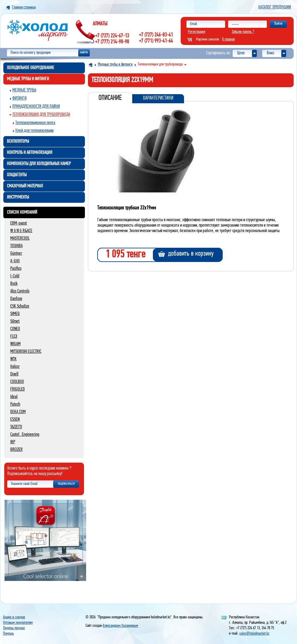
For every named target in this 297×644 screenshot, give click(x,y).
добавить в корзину (191, 254)
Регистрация (197, 32)
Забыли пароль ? (243, 32)
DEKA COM (18, 412)
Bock (14, 284)
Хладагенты (17, 175)
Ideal (14, 397)
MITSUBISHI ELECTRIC (26, 352)
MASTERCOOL (20, 238)
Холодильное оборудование (31, 68)
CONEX (15, 329)
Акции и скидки (14, 617)
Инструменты (18, 197)
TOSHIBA (16, 246)
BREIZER (16, 450)
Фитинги (19, 98)
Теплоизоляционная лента (35, 123)
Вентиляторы (18, 142)
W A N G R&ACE (21, 231)
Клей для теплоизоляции (34, 131)
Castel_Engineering (25, 435)
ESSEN (15, 419)
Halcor (15, 367)
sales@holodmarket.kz (254, 634)
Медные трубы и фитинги (28, 79)
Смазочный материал (25, 186)
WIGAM (15, 344)
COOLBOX (17, 382)
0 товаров (228, 39)
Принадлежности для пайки (36, 107)
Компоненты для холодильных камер (39, 164)
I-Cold (15, 276)
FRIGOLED (18, 389)
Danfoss (16, 299)
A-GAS (15, 261)
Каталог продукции (275, 7)
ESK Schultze (20, 306)
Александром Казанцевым (120, 626)
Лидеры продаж (14, 628)
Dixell (14, 374)
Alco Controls (20, 291)
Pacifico (16, 269)
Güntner (16, 253)
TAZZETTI (16, 427)
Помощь (8, 634)
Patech (15, 404)
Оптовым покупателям (18, 623)
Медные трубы (24, 90)
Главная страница (24, 7)
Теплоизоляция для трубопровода (41, 115)
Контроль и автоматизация (30, 153)
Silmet (15, 321)
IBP (13, 442)
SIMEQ (15, 314)
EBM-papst (19, 223)
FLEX (14, 336)
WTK (13, 359)
